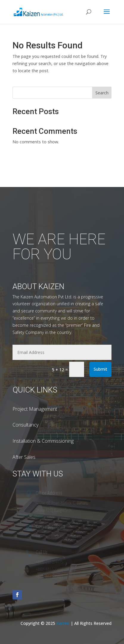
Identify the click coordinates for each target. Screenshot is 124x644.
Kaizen (63, 623)
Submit (100, 369)
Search (102, 93)
